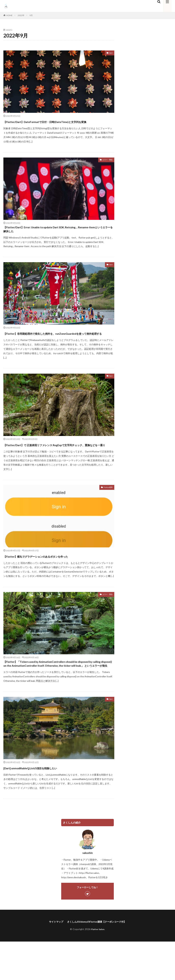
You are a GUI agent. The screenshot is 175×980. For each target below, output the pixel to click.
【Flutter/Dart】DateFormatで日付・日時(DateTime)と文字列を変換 (57, 124)
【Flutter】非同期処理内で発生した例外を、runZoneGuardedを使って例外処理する (45, 346)
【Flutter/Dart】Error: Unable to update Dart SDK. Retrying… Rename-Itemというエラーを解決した (50, 238)
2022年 (21, 15)
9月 (31, 15)
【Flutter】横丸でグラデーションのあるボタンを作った (56, 578)
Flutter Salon (98, 962)
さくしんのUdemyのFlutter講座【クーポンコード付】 (98, 954)
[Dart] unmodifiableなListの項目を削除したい (46, 800)
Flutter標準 (107, 510)
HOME (9, 15)
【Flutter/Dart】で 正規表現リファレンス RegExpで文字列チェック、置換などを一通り (58, 464)
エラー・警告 (105, 166)
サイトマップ (52, 954)
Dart (110, 53)
